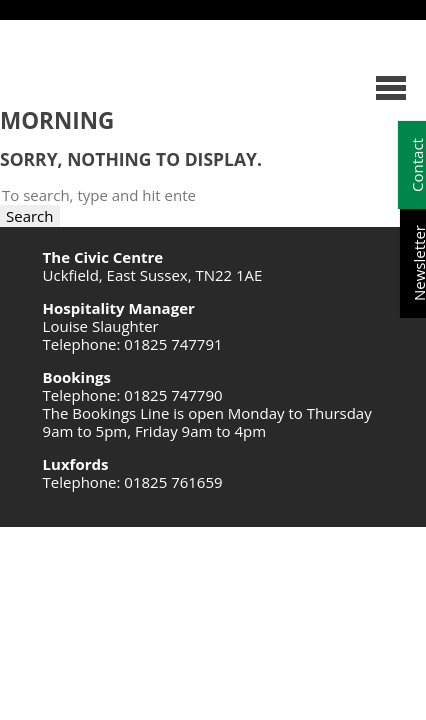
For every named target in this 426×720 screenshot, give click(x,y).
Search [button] (30, 216)
